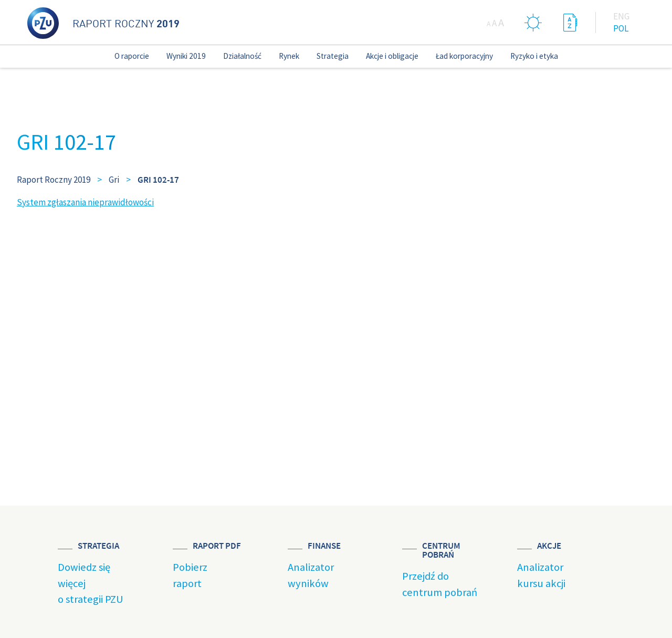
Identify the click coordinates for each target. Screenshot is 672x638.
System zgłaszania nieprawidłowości (85, 202)
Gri (114, 180)
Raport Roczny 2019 (54, 180)
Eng (621, 16)
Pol (621, 28)
